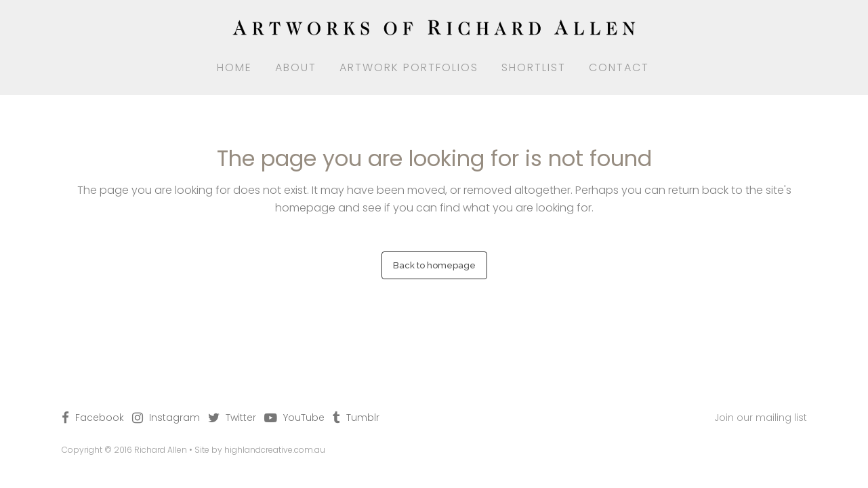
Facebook (100, 418)
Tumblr (363, 418)
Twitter (241, 418)
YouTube (304, 418)
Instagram (174, 418)
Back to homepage (434, 265)
